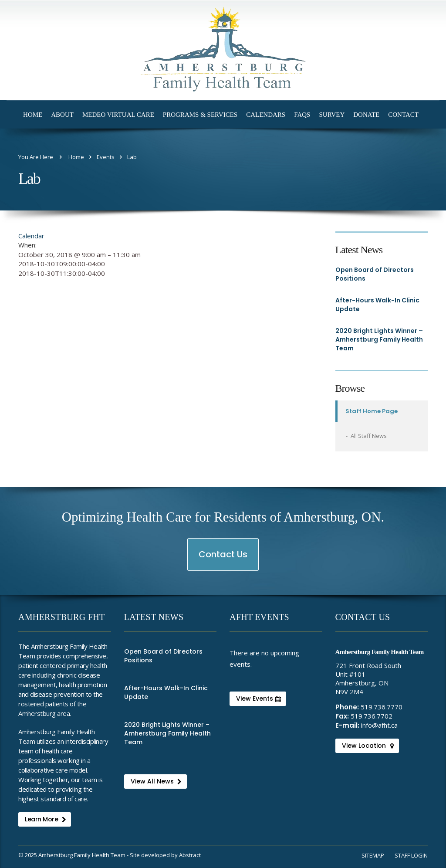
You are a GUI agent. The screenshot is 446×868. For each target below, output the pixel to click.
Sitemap (373, 855)
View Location (368, 746)
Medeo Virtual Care (118, 115)
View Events (258, 698)
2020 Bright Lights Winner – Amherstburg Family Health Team (379, 339)
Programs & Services (200, 115)
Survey (332, 115)
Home (33, 115)
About (62, 115)
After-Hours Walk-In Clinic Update (377, 305)
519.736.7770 (382, 707)
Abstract (190, 855)
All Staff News (369, 436)
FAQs (302, 115)
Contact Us (223, 559)
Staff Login (411, 855)
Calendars (266, 115)
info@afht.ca (379, 725)
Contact (403, 115)
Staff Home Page (372, 411)
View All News (156, 781)
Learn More (45, 819)
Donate (366, 115)
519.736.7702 (372, 716)
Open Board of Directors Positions (375, 274)
